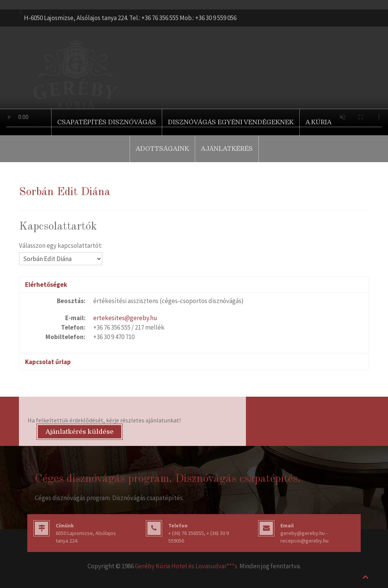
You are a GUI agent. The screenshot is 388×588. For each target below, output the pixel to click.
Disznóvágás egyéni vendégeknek (231, 122)
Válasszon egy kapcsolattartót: (61, 246)
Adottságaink (162, 149)
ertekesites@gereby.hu (125, 318)
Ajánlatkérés (227, 149)
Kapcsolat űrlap (48, 362)
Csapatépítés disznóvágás (107, 122)
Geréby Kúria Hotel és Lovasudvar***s (186, 566)
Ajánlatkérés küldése (80, 432)
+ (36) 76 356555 (186, 533)
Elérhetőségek (46, 285)
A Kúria (318, 122)
